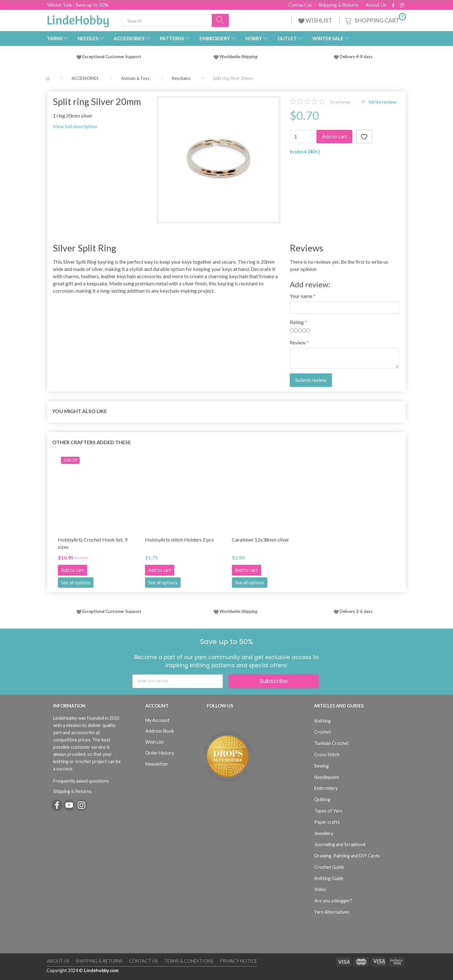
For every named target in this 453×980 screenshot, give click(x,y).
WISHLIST (316, 20)
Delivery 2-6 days (353, 611)
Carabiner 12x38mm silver (260, 540)
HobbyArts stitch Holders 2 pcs (179, 540)
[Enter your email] (178, 681)
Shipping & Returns (339, 5)
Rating (297, 322)
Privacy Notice (238, 961)
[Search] (221, 21)
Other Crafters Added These (92, 442)
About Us (376, 5)
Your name (301, 296)
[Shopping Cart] (375, 20)
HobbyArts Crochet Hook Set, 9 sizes (93, 543)
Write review (382, 102)
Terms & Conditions (189, 961)
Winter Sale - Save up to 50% (78, 5)
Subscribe (274, 681)
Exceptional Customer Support (112, 57)
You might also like (80, 411)
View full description (75, 126)
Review (298, 342)
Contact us (300, 5)
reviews (340, 102)
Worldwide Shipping (235, 57)
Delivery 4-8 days (353, 57)
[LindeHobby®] (78, 19)
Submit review (311, 380)
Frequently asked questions (81, 781)
